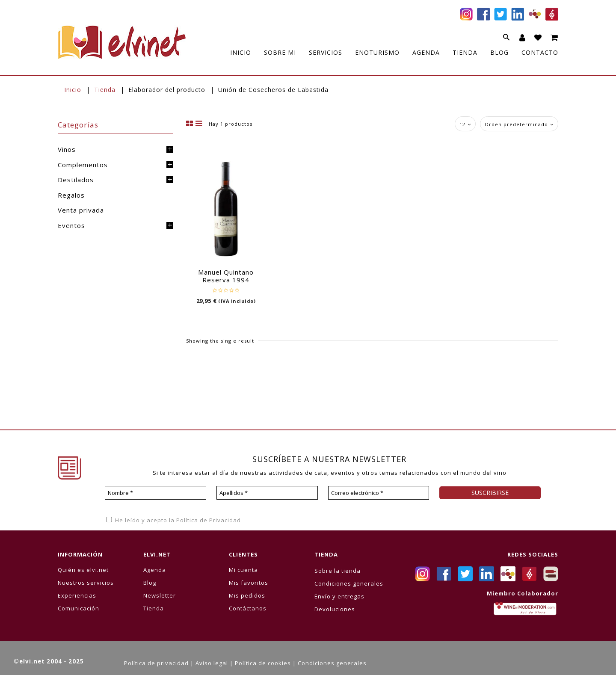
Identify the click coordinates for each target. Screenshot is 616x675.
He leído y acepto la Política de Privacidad (173, 520)
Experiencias (77, 595)
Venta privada (81, 210)
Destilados (76, 180)
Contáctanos (248, 608)
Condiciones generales (349, 583)
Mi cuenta (243, 570)
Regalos (71, 195)
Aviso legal (212, 663)
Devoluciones (335, 609)
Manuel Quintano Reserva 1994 (226, 276)
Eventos (71, 225)
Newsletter (160, 595)
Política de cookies (263, 663)
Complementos (83, 165)
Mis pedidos (247, 595)
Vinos (67, 149)
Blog (150, 583)
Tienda (105, 90)
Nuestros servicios (86, 583)
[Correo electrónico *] (379, 493)
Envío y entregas (339, 596)
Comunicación (78, 608)
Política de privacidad (156, 663)
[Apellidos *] (267, 493)
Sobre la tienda (338, 571)
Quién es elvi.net (83, 570)
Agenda (155, 570)
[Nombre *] (155, 493)
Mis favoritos (249, 583)
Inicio (73, 90)
